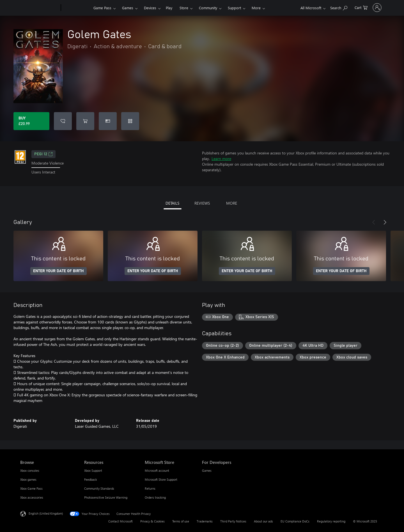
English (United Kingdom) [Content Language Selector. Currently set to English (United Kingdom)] (46, 513)
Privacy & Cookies (152, 521)
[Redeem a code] (130, 121)
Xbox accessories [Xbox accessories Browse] (32, 497)
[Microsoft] (39, 8)
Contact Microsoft (120, 521)
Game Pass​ (102, 8)
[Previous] (374, 222)
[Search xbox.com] (323, 7)
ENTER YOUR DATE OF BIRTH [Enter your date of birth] (58, 271)
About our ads (263, 521)
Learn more (221, 159)
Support (234, 8)
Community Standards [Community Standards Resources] (99, 488)
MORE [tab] (232, 203)
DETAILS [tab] (172, 203)
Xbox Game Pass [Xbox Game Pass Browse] (31, 488)
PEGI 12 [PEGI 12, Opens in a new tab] (43, 154)
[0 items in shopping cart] (346, 7)
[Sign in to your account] (369, 8)
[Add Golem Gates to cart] (85, 121)
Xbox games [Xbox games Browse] (28, 479)
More (256, 8)
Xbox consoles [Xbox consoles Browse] (30, 470)
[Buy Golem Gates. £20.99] (31, 121)
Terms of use (181, 521)
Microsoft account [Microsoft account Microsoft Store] (157, 470)
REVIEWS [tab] (202, 203)
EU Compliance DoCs (295, 521)
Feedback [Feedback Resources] (90, 479)
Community (208, 8)
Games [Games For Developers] (207, 470)
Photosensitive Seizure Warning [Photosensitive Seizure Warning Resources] (106, 497)
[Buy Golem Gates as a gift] (108, 121)
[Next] (385, 222)
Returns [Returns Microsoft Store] (150, 488)
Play (169, 8)
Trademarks (205, 521)
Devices (150, 8)
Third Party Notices (233, 521)
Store (184, 8)
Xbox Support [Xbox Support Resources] (93, 470)
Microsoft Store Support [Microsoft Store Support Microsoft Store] (161, 479)
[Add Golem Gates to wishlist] (63, 121)
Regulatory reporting (331, 521)
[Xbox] (76, 8)
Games (128, 8)
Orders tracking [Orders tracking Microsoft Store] (155, 497)
